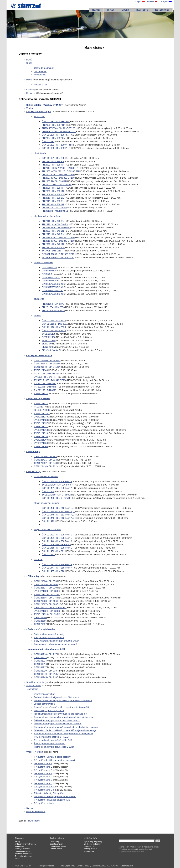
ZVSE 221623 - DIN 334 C (47, 591)
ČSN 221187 (48, 141)
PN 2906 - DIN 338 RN (53, 188)
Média (125, 10)
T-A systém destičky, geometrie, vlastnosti (55, 760)
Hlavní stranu (33, 821)
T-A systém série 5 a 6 (45, 787)
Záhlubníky (20, 846)
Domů (96, 10)
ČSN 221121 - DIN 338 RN (55, 158)
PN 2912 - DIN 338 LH (53, 204)
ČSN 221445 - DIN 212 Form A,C (58, 515)
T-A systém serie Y (43, 763)
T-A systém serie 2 (43, 777)
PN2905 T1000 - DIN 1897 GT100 (59, 128)
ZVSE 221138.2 (42, 417)
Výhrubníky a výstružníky (26, 844)
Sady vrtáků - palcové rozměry (49, 637)
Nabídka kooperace (36, 811)
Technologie (32, 689)
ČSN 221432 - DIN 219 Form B (57, 564)
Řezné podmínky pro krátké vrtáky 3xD (53, 740)
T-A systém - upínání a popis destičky (52, 757)
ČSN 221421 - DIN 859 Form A (57, 488)
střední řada (40, 153)
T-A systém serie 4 (43, 783)
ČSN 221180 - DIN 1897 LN (56, 135)
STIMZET (27, 5)
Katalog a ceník (91, 849)
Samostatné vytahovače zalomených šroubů (56, 644)
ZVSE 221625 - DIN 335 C (47, 594)
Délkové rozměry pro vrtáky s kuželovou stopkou (58, 724)
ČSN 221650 (40, 618)
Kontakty (142, 10)
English (140, 2)
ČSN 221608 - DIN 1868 (46, 601)
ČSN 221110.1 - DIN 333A (55, 324)
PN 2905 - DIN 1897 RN (54, 125)
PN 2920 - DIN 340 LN (53, 244)
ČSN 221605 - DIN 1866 (46, 584)
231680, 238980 (42, 410)
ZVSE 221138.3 (42, 420)
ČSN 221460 (48, 491)
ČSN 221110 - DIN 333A (54, 321)
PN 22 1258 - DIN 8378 (53, 310)
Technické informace (24, 856)
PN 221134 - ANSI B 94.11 (55, 211)
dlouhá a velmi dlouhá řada (47, 216)
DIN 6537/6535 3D (51, 277)
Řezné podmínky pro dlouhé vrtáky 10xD (54, 747)
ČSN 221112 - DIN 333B (54, 330)
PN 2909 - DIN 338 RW (53, 194)
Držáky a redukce (22, 849)
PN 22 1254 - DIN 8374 (53, 307)
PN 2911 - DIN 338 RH (53, 201)
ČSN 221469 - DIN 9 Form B (56, 498)
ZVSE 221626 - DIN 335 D (47, 614)
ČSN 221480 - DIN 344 (45, 456)
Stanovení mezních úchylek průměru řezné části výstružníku (63, 717)
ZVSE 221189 (49, 340)
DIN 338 (46, 274)
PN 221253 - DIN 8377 (45, 383)
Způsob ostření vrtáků (45, 704)
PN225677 (39, 407)
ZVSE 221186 (49, 337)
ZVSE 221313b (42, 433)
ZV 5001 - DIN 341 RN (45, 377)
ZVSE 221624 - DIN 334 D (47, 611)
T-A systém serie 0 (43, 770)
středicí (38, 316)
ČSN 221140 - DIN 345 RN (47, 360)
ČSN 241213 (40, 657)
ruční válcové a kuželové (46, 476)
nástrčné (38, 559)
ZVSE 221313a (42, 430)
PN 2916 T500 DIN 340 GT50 (56, 228)
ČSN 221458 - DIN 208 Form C (57, 548)
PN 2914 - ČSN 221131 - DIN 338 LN (60, 168)
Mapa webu (89, 851)
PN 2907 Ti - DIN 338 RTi (54, 181)
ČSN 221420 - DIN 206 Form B (57, 481)
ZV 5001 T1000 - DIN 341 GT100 (50, 380)
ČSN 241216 (40, 664)
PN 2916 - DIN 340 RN (53, 221)
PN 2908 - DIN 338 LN (53, 191)
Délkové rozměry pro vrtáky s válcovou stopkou (57, 720)
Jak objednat (40, 71)
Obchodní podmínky (44, 68)
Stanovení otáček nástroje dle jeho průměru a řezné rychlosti (64, 734)
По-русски (166, 2)
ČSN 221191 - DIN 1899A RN (56, 145)
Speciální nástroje (35, 682)
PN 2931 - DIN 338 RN (53, 165)
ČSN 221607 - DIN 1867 (46, 604)
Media (29, 80)
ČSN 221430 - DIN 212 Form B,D (58, 508)
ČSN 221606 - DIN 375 (45, 598)
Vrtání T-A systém (35, 752)
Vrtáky (18, 841)
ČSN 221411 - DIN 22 (45, 460)
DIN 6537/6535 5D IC (52, 287)
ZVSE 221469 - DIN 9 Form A (56, 495)
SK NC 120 (47, 347)
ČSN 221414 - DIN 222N (46, 466)
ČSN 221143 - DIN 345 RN (47, 364)
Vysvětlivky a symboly (45, 694)
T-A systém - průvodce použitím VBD (52, 800)
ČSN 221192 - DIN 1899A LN (56, 148)
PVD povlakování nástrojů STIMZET (52, 737)
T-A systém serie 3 (43, 780)
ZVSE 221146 (41, 370)
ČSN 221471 (48, 554)
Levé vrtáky (54, 841)
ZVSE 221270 (41, 436)
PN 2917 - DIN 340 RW (53, 247)
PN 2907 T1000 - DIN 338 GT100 (58, 175)
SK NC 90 (47, 344)
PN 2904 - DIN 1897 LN (54, 138)
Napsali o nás (41, 85)
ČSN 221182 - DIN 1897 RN (56, 122)
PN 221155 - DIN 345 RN (47, 374)
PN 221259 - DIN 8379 (45, 390)
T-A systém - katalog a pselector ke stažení (55, 796)
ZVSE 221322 (41, 403)
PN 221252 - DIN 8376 (53, 304)
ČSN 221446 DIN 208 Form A (56, 544)
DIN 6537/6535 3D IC (52, 284)
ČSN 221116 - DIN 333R (54, 327)
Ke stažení (162, 10)
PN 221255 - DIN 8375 (45, 387)
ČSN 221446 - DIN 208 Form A (57, 541)
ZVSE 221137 (41, 423)
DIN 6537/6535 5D (51, 281)
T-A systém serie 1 (43, 773)
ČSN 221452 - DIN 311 (53, 551)
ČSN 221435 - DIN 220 (53, 571)
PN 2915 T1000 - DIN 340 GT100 (58, 238)
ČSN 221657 (40, 624)
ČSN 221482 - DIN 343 (45, 463)
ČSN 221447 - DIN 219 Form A (57, 568)
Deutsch (152, 2)
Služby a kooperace (23, 854)
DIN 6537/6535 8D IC (52, 294)
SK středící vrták (50, 350)
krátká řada (40, 117)
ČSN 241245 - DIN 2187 (46, 677)
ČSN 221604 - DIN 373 (45, 581)
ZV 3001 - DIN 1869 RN (54, 251)
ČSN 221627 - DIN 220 (45, 588)
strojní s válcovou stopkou (47, 503)
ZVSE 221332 (41, 393)
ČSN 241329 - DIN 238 (45, 671)
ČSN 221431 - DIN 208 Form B (57, 535)
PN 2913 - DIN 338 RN (53, 161)
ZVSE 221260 (41, 440)
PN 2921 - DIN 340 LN (53, 231)
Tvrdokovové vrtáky (44, 262)
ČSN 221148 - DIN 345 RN (47, 367)
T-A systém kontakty (44, 803)
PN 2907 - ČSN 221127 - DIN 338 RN (60, 171)
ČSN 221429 (48, 521)
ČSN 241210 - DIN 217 (45, 654)
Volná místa (40, 75)
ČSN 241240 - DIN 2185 (46, 674)
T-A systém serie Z (43, 767)
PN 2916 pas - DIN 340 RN (55, 224)
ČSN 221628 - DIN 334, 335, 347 (50, 608)
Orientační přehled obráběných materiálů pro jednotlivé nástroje (65, 730)
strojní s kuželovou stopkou (47, 529)
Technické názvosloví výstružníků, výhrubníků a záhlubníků (63, 701)
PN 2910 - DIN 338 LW (53, 198)
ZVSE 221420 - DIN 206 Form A (58, 485)
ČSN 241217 (40, 667)
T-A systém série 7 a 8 (45, 790)
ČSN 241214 (40, 661)
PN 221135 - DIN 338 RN (54, 208)
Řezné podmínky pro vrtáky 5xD (50, 744)
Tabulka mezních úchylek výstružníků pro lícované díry (61, 714)
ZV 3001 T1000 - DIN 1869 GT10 (58, 254)
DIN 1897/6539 (49, 267)
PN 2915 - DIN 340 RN (53, 234)
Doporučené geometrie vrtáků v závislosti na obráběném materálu (66, 727)
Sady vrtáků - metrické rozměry (49, 634)
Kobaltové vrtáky (56, 844)
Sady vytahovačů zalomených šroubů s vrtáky (56, 641)
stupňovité (39, 299)
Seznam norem (34, 686)
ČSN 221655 (40, 621)
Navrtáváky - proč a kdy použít (49, 711)
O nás (111, 10)
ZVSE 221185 (49, 334)
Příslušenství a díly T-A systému (50, 793)
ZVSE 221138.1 (42, 413)
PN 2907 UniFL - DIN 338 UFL (57, 185)
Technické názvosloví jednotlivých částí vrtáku (56, 697)
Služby (30, 808)
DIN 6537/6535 (49, 271)
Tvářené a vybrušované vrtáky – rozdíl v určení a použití (61, 707)
